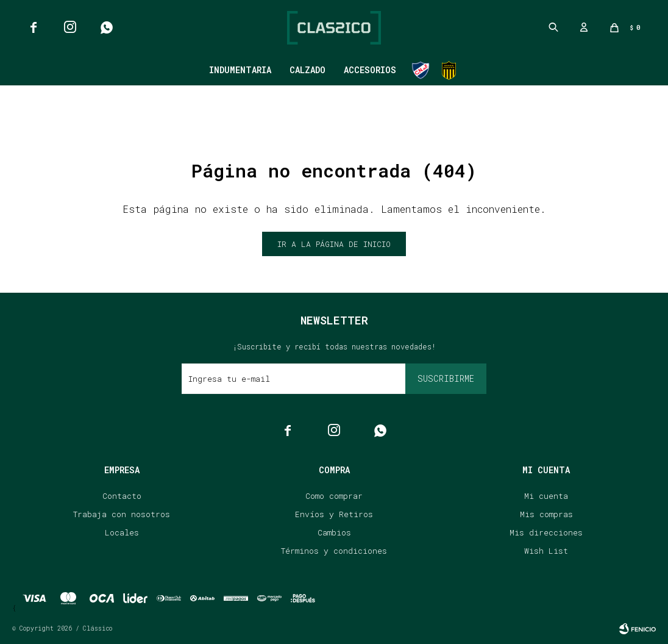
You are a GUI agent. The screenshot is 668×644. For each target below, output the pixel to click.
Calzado (307, 70)
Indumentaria (240, 70)
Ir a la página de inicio (334, 244)
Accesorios (370, 70)
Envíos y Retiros (334, 514)
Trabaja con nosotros (122, 514)
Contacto (122, 496)
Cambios (334, 532)
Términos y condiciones (334, 551)
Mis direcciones (546, 532)
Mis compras (546, 514)
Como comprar (334, 496)
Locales (122, 532)
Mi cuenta (546, 496)
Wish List (546, 551)
